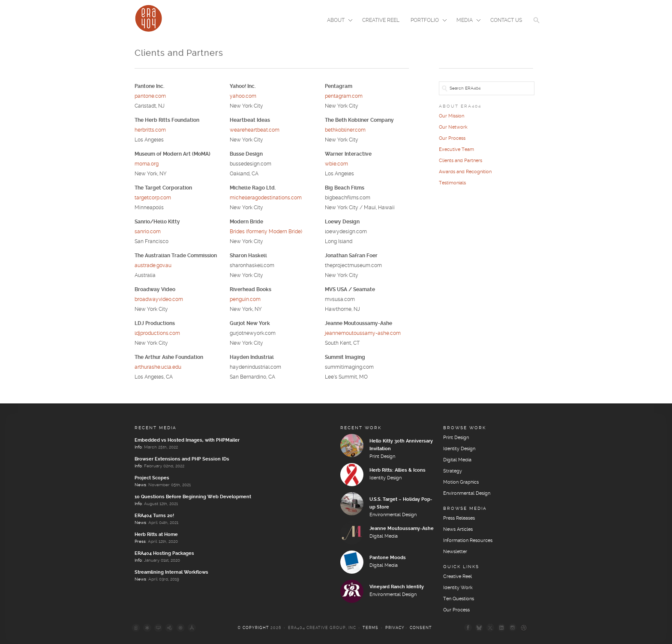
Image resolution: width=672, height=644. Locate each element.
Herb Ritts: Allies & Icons (397, 470)
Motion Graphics (461, 482)
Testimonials (452, 183)
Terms (370, 628)
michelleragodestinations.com (266, 198)
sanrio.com (148, 232)
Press (140, 542)
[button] (537, 26)
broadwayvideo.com (159, 299)
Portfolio (426, 21)
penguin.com (245, 299)
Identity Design (385, 478)
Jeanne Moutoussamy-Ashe (402, 529)
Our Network (453, 127)
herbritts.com (150, 130)
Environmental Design (393, 515)
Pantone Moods (388, 558)
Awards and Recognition (465, 172)
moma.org (147, 164)
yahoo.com (243, 96)
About (337, 21)
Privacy (395, 628)
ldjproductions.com (157, 333)
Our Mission (451, 116)
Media (466, 21)
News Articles (458, 530)
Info (138, 447)
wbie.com (336, 164)
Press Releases (459, 518)
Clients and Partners (460, 161)
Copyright (256, 628)
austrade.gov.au (153, 266)
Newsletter (455, 552)
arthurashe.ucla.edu (158, 367)
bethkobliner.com (345, 130)
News (140, 485)
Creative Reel (381, 20)
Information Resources (468, 541)
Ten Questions (459, 599)
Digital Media (384, 536)
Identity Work (458, 588)
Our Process (452, 138)
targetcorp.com (153, 198)
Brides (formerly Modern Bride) (266, 232)
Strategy (453, 471)
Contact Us (506, 20)
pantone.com (150, 96)
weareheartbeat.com (255, 130)
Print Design (382, 457)
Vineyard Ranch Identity (397, 587)
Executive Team (456, 150)
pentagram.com (344, 96)
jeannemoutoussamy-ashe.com (363, 333)
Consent (421, 628)
